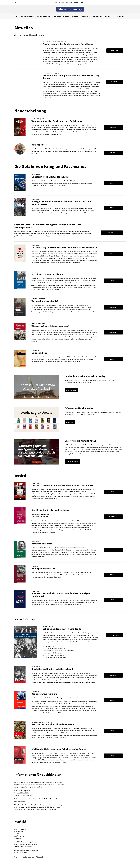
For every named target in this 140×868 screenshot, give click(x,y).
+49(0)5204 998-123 (26, 795)
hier (24, 35)
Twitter (25, 857)
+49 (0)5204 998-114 (23, 793)
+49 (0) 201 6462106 (50, 809)
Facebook (40, 857)
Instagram (31, 857)
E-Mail (28, 809)
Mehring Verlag (70, 9)
